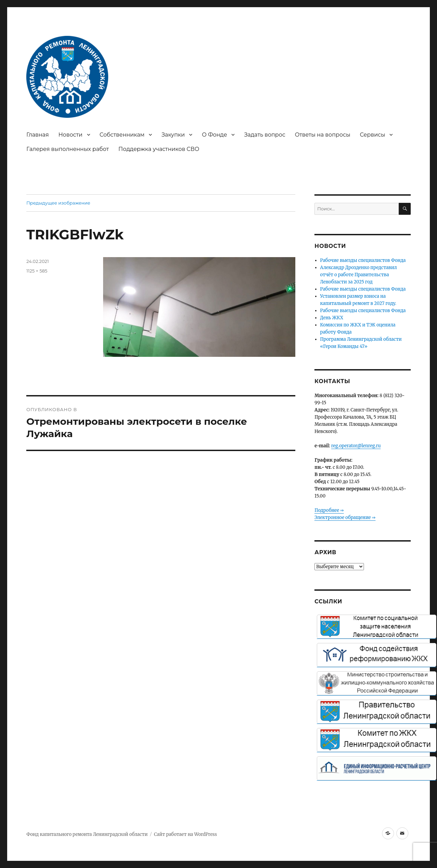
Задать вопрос (265, 135)
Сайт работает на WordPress (185, 834)
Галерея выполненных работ (68, 149)
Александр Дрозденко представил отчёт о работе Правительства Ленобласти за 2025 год (359, 275)
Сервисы (372, 135)
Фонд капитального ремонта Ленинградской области (87, 834)
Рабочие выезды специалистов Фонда (363, 260)
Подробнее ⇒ (329, 510)
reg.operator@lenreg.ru (356, 446)
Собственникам (122, 135)
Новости (71, 135)
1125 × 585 (37, 271)
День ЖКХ (332, 318)
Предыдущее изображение (58, 203)
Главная (38, 135)
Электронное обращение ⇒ (345, 517)
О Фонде (214, 135)
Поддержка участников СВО (159, 149)
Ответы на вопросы (323, 135)
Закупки (173, 135)
